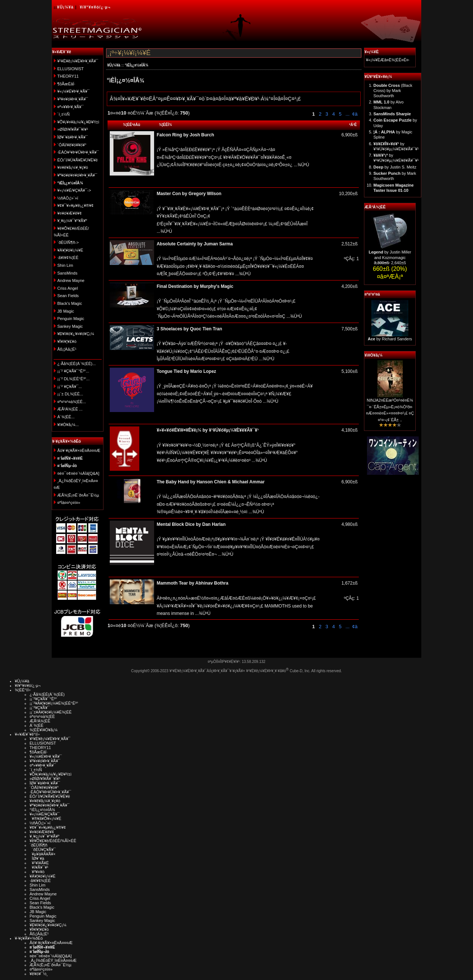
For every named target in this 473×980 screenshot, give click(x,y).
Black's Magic (70, 303)
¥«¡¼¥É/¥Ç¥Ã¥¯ (45, 814)
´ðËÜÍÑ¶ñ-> (68, 242)
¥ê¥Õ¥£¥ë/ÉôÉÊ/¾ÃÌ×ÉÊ (53, 841)
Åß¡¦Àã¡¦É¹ (67, 349)
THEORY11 (68, 76)
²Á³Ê (353, 125)
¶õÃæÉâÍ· (66, 84)
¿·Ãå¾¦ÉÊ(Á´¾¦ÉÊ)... (76, 364)
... (347, 114)
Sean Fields (68, 296)
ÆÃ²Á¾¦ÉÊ (375, 207)
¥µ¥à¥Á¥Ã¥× (42, 854)
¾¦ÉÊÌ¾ (166, 125)
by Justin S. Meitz (395, 167)
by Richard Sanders (390, 339)
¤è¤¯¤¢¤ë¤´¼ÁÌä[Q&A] (78, 473)
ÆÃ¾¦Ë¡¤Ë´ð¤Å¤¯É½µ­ (78, 495)
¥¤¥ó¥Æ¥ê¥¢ (69, 213)
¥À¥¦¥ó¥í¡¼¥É (70, 250)
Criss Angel (68, 288)
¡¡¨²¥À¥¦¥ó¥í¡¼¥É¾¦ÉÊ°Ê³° (54, 703)
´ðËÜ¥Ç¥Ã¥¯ (43, 850)
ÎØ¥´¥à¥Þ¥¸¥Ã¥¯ (73, 137)
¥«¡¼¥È (372, 52)
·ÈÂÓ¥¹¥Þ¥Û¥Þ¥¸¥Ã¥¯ (78, 152)
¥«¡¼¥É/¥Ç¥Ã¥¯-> (74, 190)
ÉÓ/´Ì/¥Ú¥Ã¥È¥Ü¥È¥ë (77, 160)
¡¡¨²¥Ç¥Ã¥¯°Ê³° (43, 699)
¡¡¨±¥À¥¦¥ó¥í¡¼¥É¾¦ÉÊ (51, 712)
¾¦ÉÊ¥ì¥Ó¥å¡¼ (44, 730)
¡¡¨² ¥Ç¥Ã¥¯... (70, 387)
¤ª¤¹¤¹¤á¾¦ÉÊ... (72, 402)
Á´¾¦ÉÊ (37, 725)
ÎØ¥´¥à (37, 858)
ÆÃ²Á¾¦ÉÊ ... (70, 409)
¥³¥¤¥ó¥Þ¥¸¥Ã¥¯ (73, 99)
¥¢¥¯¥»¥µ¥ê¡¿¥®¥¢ (75, 205)
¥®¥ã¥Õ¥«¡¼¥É (45, 819)
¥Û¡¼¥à (65, 7)
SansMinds (67, 273)
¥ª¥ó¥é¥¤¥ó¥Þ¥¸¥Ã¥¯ (77, 175)
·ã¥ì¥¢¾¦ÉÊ (68, 258)
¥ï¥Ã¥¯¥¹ (39, 867)
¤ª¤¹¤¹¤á (372, 294)
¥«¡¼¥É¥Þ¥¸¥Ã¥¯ (73, 91)
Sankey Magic (70, 326)
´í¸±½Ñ (64, 114)
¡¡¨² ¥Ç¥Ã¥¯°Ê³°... (73, 371)
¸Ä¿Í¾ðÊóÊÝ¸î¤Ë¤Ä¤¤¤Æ (53, 960)
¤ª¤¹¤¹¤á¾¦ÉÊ (42, 717)
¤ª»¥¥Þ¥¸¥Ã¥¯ (70, 107)
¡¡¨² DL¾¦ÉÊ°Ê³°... (73, 379)
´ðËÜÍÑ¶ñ (38, 845)
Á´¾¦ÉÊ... (66, 417)
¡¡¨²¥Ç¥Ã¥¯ (40, 708)
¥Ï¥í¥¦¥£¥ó (67, 341)
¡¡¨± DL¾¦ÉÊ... (70, 394)
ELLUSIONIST (71, 69)
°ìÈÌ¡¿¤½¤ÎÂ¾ (137, 65)
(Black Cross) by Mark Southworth (393, 91)
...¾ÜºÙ (301, 165)
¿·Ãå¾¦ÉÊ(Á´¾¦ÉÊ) (47, 694)
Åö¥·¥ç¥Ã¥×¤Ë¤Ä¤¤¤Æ (79, 450)
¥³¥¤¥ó (37, 872)
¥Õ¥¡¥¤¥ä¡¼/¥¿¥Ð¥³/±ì (78, 122)
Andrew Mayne (71, 280)
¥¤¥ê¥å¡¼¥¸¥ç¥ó (73, 167)
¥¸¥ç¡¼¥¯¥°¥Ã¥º (72, 221)
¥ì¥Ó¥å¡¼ (373, 355)
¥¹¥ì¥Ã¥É (39, 863)
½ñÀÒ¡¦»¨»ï (68, 198)
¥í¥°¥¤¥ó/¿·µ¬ (95, 7)
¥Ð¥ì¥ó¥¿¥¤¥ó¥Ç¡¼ (76, 334)
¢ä (355, 114)
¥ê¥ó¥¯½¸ (39, 974)
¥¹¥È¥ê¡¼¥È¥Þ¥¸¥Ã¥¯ (78, 61)
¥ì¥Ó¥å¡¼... (68, 425)
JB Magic (66, 311)
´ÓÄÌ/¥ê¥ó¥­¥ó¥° (72, 145)
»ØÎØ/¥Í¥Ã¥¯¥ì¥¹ (73, 129)
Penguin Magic (71, 319)
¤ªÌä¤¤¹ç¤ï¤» (69, 503)
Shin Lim (65, 265)
